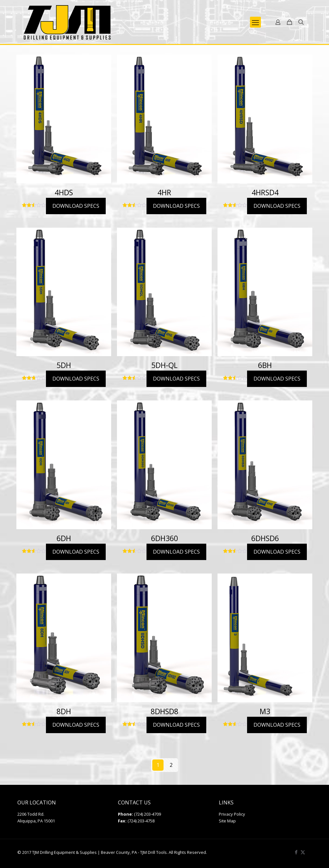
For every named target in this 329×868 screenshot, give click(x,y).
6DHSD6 (265, 538)
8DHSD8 (164, 711)
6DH (64, 538)
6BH (265, 365)
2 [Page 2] (171, 765)
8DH (64, 711)
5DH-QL (164, 365)
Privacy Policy (232, 814)
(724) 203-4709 (147, 814)
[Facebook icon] (296, 852)
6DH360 (164, 538)
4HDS (64, 192)
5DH (64, 365)
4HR (164, 192)
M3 (265, 711)
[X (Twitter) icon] (303, 852)
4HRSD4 (265, 192)
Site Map (227, 821)
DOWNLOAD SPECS (76, 206)
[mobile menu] (255, 22)
